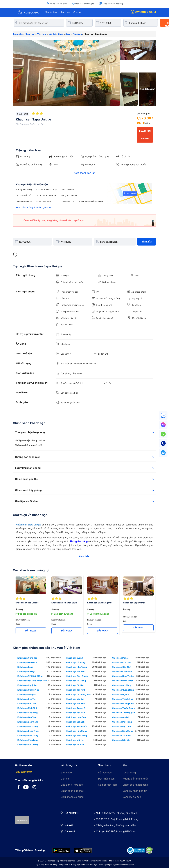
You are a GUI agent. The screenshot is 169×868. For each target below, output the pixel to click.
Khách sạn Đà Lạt (120, 658)
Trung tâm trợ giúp (57, 4)
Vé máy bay (51, 12)
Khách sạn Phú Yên (75, 672)
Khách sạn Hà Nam (75, 745)
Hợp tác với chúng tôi (83, 4)
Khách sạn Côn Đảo (121, 662)
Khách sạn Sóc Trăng (28, 735)
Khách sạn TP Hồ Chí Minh (30, 676)
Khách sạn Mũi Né (75, 740)
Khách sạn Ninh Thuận (123, 676)
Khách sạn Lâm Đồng (28, 726)
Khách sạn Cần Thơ (121, 667)
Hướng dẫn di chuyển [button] (84, 457)
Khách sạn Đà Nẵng (76, 662)
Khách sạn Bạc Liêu (121, 726)
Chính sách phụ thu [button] (84, 479)
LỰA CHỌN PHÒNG (145, 135)
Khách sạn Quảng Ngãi (28, 690)
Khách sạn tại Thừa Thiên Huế (32, 681)
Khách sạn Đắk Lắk (75, 722)
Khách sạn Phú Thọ (75, 704)
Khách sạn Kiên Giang (122, 731)
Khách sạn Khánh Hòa (77, 726)
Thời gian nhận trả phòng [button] (84, 432)
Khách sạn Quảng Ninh (123, 690)
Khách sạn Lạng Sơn (76, 717)
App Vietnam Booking (111, 4)
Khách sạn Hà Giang (76, 681)
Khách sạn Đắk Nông (122, 722)
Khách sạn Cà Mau (75, 685)
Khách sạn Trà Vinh (121, 735)
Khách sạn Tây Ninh (76, 690)
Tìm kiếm (147, 242)
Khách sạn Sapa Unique (29, 525)
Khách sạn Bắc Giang (28, 722)
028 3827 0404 (143, 12)
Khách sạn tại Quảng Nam (79, 694)
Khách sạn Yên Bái (75, 699)
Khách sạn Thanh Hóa (122, 699)
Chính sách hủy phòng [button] (84, 490)
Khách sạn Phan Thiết (122, 681)
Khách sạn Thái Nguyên (123, 713)
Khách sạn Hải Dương (28, 745)
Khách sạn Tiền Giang (77, 735)
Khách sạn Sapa (25, 667)
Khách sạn (65, 12)
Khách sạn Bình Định (27, 708)
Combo (77, 12)
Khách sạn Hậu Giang (76, 731)
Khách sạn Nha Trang (76, 667)
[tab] (84, 432)
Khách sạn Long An (27, 694)
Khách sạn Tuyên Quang (123, 708)
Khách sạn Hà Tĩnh (27, 704)
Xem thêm (85, 556)
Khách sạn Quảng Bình (123, 704)
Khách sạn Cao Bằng (27, 713)
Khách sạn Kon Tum (27, 717)
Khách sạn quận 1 (75, 658)
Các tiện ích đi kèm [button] (84, 501)
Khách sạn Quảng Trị (76, 708)
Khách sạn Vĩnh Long (28, 740)
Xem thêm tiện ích (84, 173)
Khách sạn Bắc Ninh (121, 740)
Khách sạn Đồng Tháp (28, 731)
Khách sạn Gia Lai (120, 717)
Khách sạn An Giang (121, 685)
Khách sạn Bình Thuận (77, 676)
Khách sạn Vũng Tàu (27, 658)
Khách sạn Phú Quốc (27, 662)
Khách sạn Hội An (120, 694)
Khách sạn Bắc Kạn (75, 713)
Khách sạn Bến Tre (26, 699)
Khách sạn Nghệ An (27, 685)
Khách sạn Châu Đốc (122, 672)
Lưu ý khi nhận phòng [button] (84, 468)
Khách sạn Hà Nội (26, 672)
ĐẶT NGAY (31, 631)
